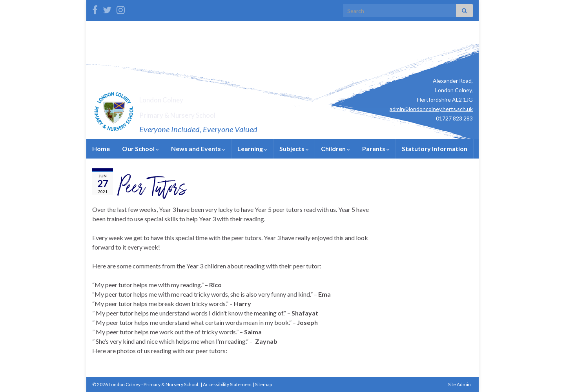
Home (101, 149)
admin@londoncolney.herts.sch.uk (431, 109)
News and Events (198, 149)
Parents (376, 149)
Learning (252, 149)
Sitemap (263, 384)
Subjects (294, 149)
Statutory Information (435, 149)
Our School (140, 149)
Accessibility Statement (227, 384)
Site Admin (459, 384)
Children (335, 149)
